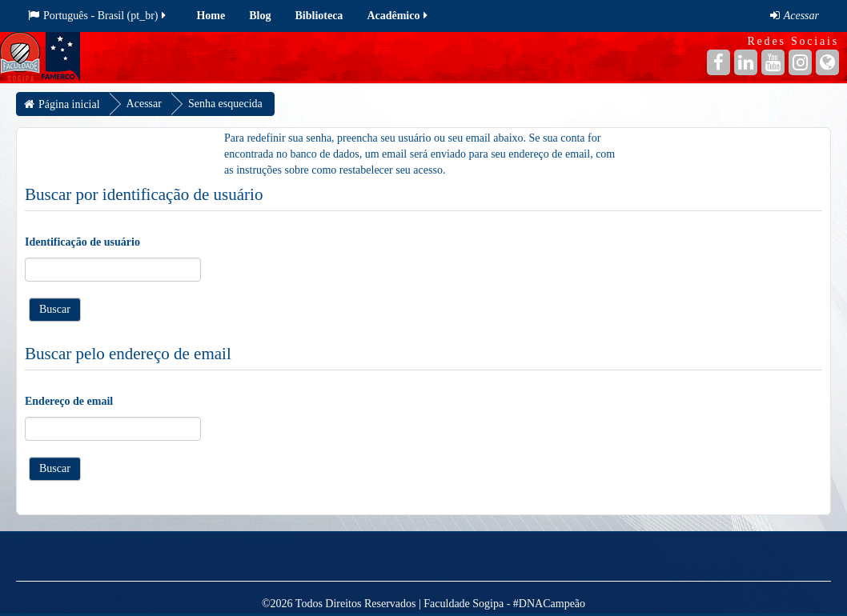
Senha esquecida (225, 104)
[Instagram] (800, 62)
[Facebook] (719, 62)
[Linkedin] (746, 62)
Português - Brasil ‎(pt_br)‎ (98, 16)
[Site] (827, 62)
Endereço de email (69, 401)
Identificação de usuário (82, 242)
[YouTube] (773, 62)
